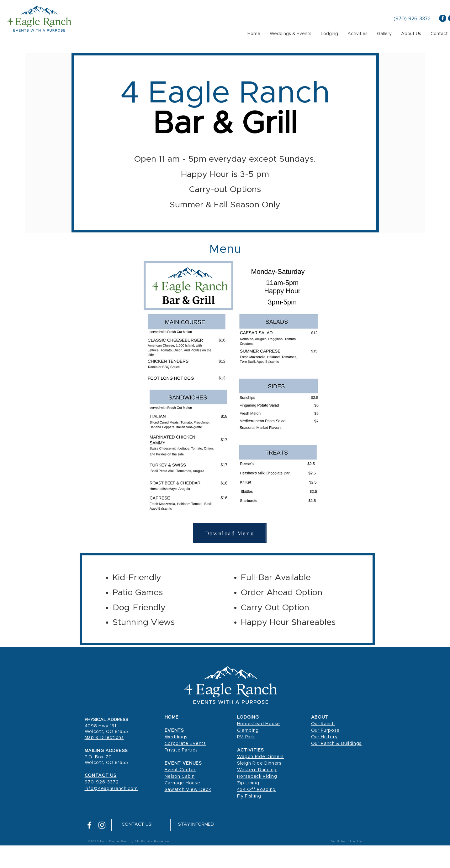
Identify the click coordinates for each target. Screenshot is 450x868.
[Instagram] (102, 825)
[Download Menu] (230, 533)
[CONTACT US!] (137, 825)
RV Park (246, 737)
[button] (196, 825)
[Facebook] (89, 825)
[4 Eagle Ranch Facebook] (443, 18)
